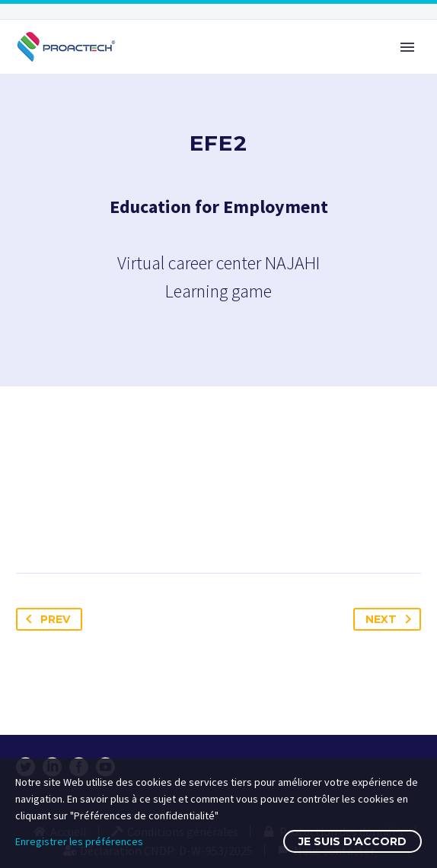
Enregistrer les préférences (79, 841)
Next (391, 619)
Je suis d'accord (352, 841)
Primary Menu (407, 47)
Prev (45, 619)
